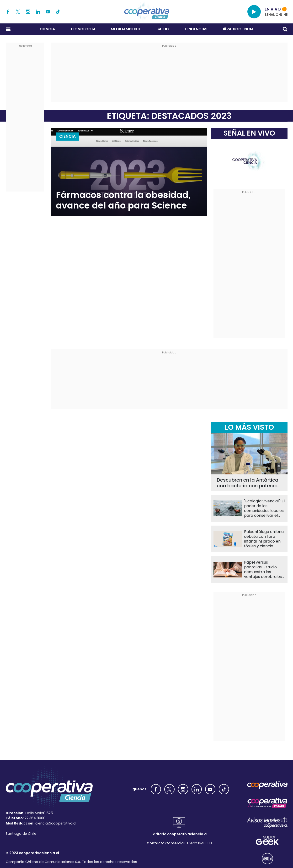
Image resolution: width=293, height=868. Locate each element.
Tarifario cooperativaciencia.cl (179, 834)
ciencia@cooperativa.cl (56, 823)
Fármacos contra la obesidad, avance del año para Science (123, 200)
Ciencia (47, 29)
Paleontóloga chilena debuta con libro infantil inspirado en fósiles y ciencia (264, 539)
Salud (163, 29)
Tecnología (83, 29)
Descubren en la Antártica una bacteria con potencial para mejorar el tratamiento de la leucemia (249, 483)
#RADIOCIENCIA (238, 29)
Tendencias (196, 29)
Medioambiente (126, 29)
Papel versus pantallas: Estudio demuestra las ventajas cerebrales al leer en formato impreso (263, 570)
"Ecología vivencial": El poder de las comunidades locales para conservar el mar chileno (264, 508)
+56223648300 (199, 843)
